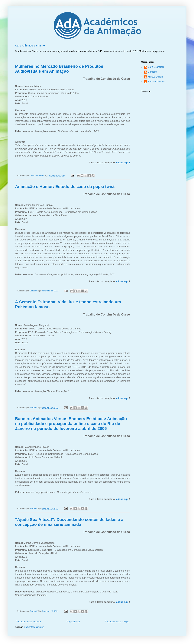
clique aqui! (123, 162)
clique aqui (123, 281)
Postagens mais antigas (117, 622)
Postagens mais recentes (29, 622)
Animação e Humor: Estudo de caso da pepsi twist (65, 187)
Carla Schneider (156, 67)
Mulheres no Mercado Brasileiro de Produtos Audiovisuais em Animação (59, 69)
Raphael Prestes (156, 82)
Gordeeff (152, 72)
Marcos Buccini (155, 77)
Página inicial (73, 622)
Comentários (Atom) (34, 627)
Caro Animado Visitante (30, 46)
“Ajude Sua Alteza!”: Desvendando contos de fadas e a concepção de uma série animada (69, 522)
